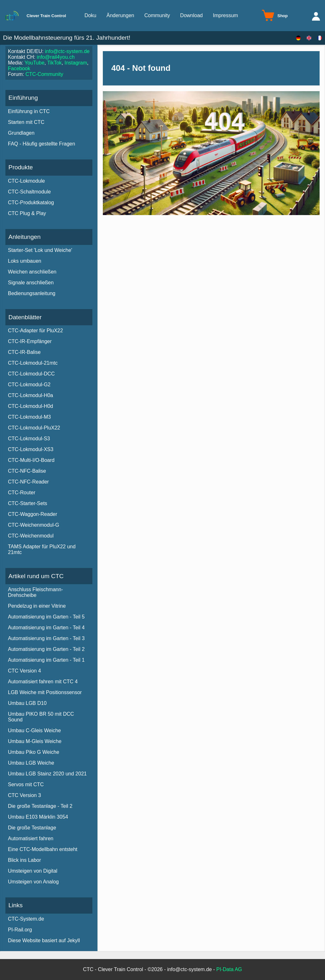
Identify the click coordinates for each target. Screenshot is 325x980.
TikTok (55, 63)
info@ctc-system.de (67, 51)
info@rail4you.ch (56, 57)
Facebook (19, 68)
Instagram (76, 63)
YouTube (34, 63)
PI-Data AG (229, 969)
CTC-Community (44, 74)
